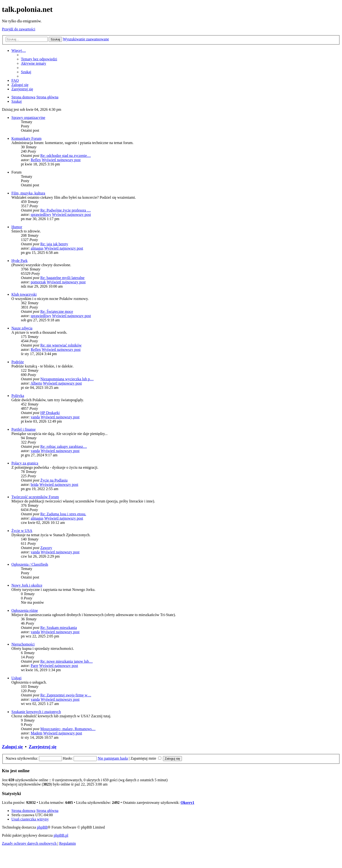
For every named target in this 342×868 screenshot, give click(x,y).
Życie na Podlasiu (54, 480)
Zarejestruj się (43, 747)
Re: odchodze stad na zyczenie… (66, 156)
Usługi (17, 678)
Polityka (18, 396)
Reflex (36, 160)
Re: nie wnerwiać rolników (61, 345)
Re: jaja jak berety (54, 244)
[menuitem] (39, 59)
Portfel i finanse (24, 429)
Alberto (36, 383)
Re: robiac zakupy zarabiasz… (64, 446)
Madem (36, 733)
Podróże (18, 362)
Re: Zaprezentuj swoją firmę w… (66, 695)
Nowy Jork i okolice (27, 585)
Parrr (34, 666)
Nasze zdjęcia (22, 328)
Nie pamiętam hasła (113, 758)
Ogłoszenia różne (25, 610)
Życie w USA (22, 531)
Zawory (46, 548)
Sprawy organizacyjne (28, 118)
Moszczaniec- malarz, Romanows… (68, 729)
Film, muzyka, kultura (28, 193)
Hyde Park (19, 261)
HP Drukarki (50, 413)
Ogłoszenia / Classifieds (30, 564)
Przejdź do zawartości (19, 29)
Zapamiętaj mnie (146, 758)
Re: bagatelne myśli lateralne (62, 278)
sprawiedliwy (41, 215)
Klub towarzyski (24, 294)
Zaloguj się (12, 747)
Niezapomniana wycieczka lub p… (67, 379)
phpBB (42, 827)
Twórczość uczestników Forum (35, 497)
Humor (17, 227)
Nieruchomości (23, 644)
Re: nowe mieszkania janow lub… (66, 661)
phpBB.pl (61, 835)
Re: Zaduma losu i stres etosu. (63, 514)
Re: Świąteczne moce (57, 311)
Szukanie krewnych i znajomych (36, 712)
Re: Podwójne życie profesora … (66, 210)
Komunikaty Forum (26, 138)
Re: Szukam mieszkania (59, 628)
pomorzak (38, 282)
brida (35, 485)
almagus (37, 248)
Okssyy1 (187, 803)
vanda (35, 417)
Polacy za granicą (25, 463)
